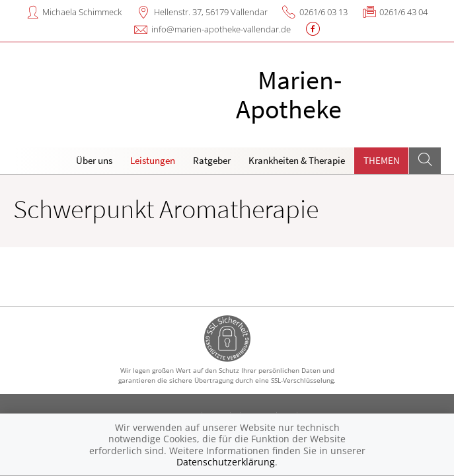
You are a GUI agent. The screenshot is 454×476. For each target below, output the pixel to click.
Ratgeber (212, 160)
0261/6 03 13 (323, 12)
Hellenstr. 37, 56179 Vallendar (211, 12)
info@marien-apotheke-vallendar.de (221, 29)
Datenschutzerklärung (226, 462)
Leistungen (153, 160)
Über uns (94, 160)
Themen (382, 160)
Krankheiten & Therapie (297, 160)
